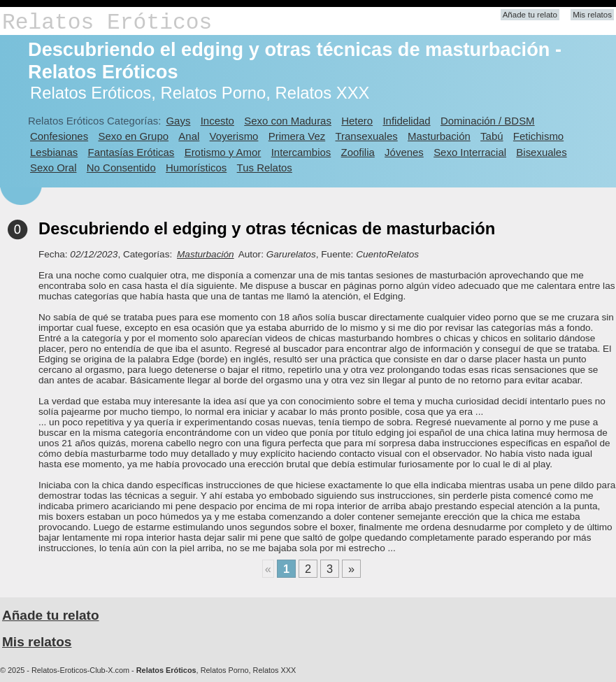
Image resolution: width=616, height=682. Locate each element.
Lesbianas (54, 152)
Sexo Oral (53, 168)
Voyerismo (234, 136)
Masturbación (439, 136)
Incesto (217, 121)
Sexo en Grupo (133, 136)
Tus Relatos (265, 168)
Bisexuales (541, 152)
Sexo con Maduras (288, 121)
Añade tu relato (530, 15)
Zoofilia (358, 152)
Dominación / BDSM (488, 121)
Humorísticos (196, 168)
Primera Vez (297, 136)
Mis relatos (592, 15)
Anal (189, 136)
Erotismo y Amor (223, 152)
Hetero (357, 121)
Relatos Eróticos (107, 23)
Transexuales (367, 136)
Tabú (492, 136)
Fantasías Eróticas (131, 152)
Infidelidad (406, 121)
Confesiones (59, 136)
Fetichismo (538, 136)
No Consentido (121, 168)
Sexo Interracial (470, 152)
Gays (178, 121)
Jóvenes (404, 152)
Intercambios (301, 152)
